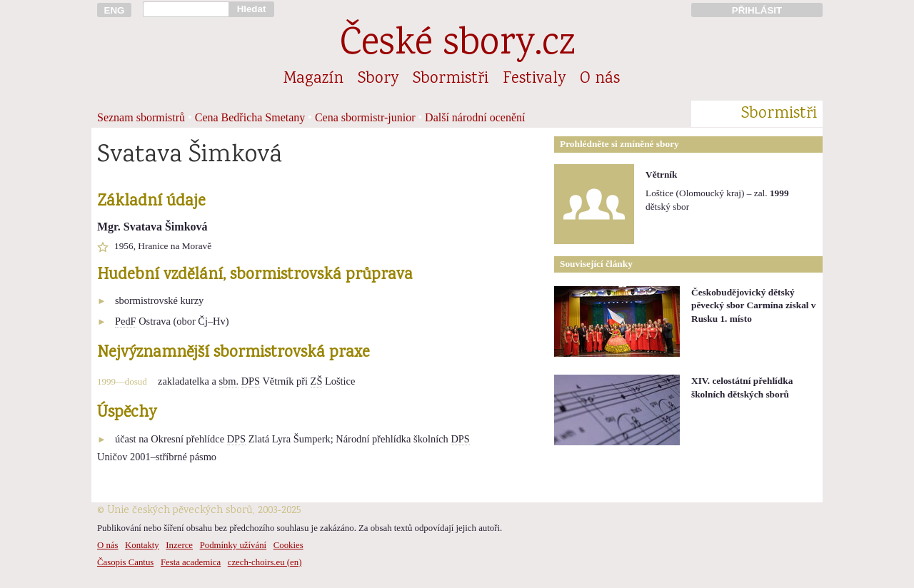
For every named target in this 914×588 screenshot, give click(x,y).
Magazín (313, 79)
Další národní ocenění (475, 117)
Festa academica (191, 562)
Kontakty (142, 545)
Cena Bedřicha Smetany (250, 117)
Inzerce (179, 545)
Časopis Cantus (125, 562)
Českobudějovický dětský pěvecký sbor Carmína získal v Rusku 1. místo (754, 305)
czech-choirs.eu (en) (265, 562)
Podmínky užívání (233, 545)
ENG (115, 10)
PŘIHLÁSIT (757, 10)
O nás (600, 79)
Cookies (288, 545)
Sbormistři (451, 79)
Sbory (378, 79)
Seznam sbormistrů (141, 117)
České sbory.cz (457, 45)
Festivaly (534, 79)
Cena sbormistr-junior (365, 117)
